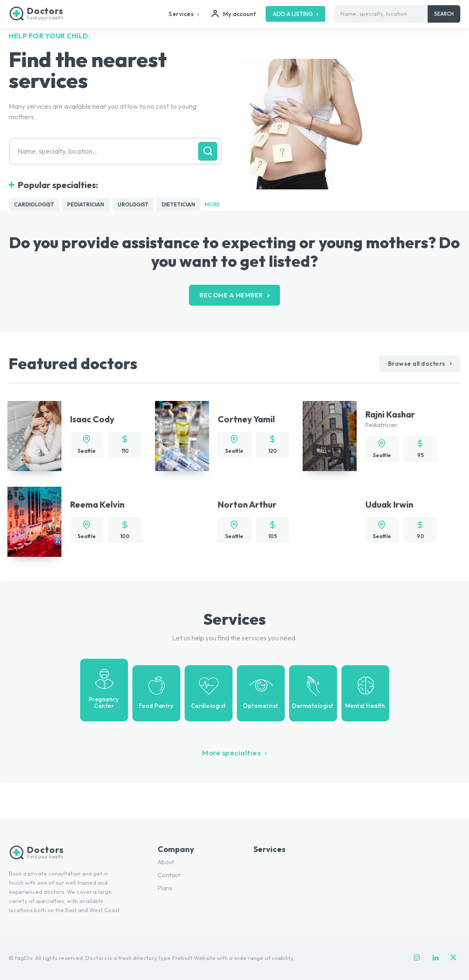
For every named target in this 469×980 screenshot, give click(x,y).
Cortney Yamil (246, 419)
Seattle (87, 451)
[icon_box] (104, 690)
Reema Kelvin (97, 505)
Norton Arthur (247, 505)
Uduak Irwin (389, 505)
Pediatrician (381, 425)
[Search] (444, 14)
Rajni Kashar (390, 415)
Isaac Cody (92, 419)
